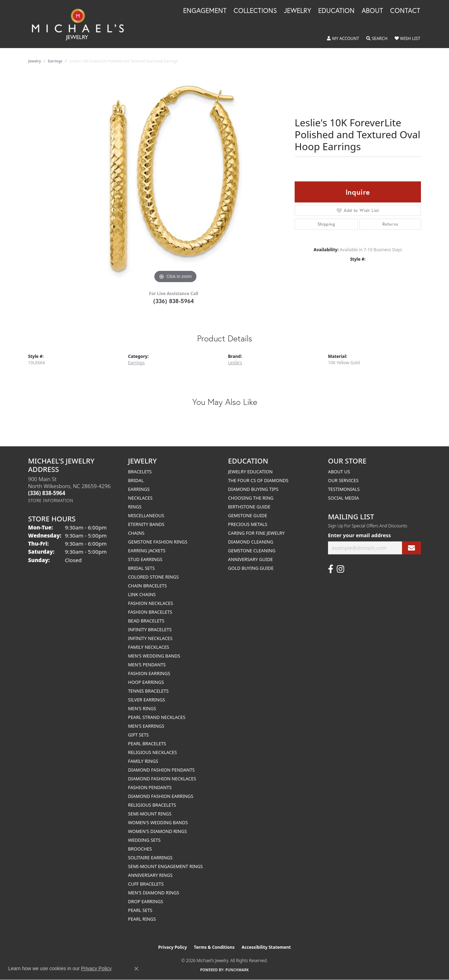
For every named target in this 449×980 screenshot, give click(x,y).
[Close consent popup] (136, 969)
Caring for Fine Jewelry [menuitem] (256, 533)
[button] (343, 39)
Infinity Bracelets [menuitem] (150, 629)
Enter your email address (359, 535)
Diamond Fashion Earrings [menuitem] (161, 796)
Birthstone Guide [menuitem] (249, 507)
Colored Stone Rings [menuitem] (153, 577)
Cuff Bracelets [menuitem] (146, 884)
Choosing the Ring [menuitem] (251, 498)
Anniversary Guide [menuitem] (250, 559)
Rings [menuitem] (135, 507)
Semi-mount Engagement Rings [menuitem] (165, 866)
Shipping (326, 224)
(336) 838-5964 (174, 301)
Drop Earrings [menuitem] (146, 901)
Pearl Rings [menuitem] (142, 919)
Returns (390, 224)
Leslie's (235, 363)
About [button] (372, 11)
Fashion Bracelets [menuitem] (150, 612)
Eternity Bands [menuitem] (146, 524)
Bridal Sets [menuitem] (141, 568)
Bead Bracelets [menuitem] (146, 621)
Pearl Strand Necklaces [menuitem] (157, 717)
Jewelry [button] (297, 11)
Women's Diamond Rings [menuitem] (158, 831)
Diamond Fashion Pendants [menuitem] (161, 770)
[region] (175, 180)
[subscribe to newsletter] (411, 548)
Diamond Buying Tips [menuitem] (253, 489)
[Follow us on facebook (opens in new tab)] (331, 569)
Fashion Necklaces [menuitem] (150, 603)
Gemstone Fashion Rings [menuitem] (158, 542)
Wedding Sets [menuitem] (144, 840)
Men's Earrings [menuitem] (146, 726)
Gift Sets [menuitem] (138, 735)
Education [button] (336, 11)
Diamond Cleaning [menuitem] (251, 542)
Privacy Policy (173, 947)
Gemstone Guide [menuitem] (248, 515)
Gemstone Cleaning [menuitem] (252, 551)
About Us (339, 472)
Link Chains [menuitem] (142, 594)
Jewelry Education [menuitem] (250, 472)
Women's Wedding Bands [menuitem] (158, 822)
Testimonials (344, 489)
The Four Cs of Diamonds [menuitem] (258, 480)
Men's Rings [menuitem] (142, 708)
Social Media (343, 498)
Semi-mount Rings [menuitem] (150, 814)
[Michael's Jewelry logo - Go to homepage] (81, 24)
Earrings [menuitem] (139, 489)
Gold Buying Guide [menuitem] (251, 568)
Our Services (343, 480)
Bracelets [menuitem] (140, 472)
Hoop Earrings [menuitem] (146, 682)
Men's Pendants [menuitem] (147, 665)
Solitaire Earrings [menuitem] (150, 858)
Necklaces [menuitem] (140, 498)
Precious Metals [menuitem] (248, 524)
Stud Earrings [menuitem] (145, 559)
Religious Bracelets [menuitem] (152, 805)
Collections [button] (255, 11)
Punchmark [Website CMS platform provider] (237, 970)
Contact (405, 11)
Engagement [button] (205, 11)
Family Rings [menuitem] (143, 761)
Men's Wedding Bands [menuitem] (154, 656)
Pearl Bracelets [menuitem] (147, 744)
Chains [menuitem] (136, 533)
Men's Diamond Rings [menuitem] (154, 893)
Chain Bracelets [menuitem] (148, 586)
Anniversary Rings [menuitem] (150, 875)
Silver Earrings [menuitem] (147, 700)
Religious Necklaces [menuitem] (152, 752)
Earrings (55, 61)
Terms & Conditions (214, 947)
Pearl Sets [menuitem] (140, 910)
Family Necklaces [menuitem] (149, 647)
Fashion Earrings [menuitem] (149, 673)
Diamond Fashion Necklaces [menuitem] (162, 779)
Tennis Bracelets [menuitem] (148, 691)
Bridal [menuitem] (136, 480)
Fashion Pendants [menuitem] (150, 787)
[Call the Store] (47, 493)
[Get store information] (51, 501)
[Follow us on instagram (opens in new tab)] (340, 569)
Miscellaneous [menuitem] (146, 515)
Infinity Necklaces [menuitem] (150, 638)
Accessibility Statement (266, 947)
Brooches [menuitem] (140, 849)
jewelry (35, 61)
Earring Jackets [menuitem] (147, 551)
